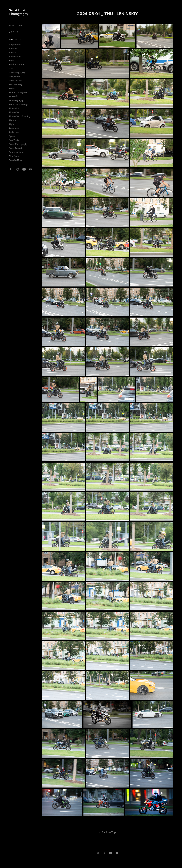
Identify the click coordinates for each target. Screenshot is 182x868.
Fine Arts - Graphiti (18, 92)
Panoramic (14, 128)
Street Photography (18, 144)
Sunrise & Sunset (17, 152)
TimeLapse (14, 156)
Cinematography (17, 73)
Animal (13, 53)
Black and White (17, 65)
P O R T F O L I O (15, 39)
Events (12, 88)
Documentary (16, 84)
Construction (15, 80)
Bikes (12, 61)
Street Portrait (16, 148)
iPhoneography (16, 100)
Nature (12, 120)
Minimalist (14, 108)
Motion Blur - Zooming (20, 116)
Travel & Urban (16, 160)
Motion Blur (15, 112)
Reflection (14, 132)
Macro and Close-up (18, 104)
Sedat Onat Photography (19, 12)
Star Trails (14, 140)
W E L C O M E (16, 26)
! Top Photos (15, 45)
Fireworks (14, 96)
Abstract (13, 49)
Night (12, 124)
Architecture (15, 57)
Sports (12, 136)
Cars (11, 69)
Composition (15, 77)
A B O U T (14, 32)
